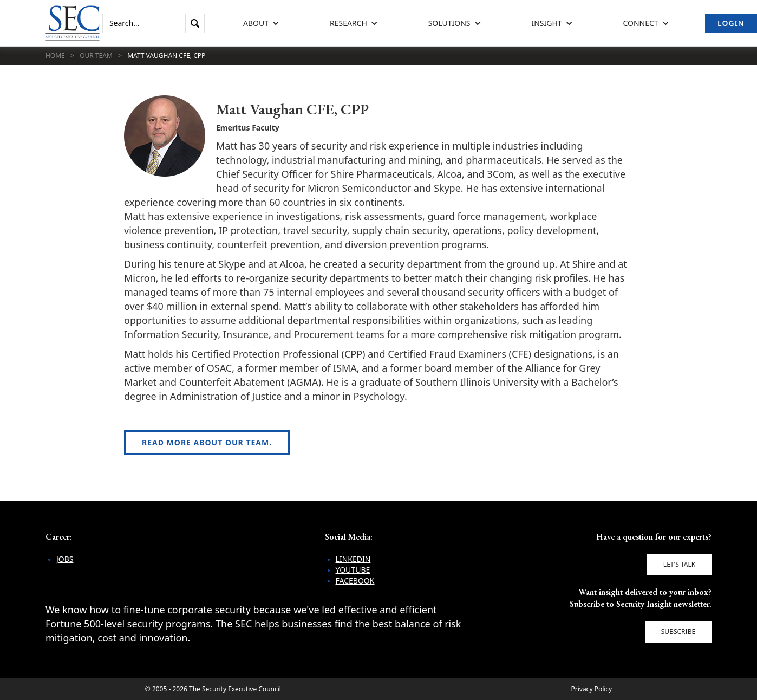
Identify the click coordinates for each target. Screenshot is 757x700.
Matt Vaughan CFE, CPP (166, 56)
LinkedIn (353, 559)
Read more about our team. (207, 442)
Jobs (65, 559)
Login (731, 23)
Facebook (355, 581)
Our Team (96, 56)
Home (55, 56)
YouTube (353, 570)
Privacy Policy (591, 689)
